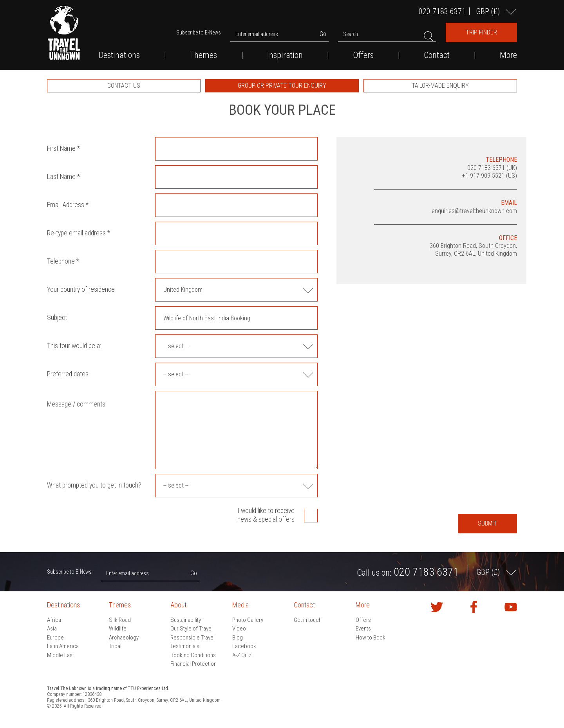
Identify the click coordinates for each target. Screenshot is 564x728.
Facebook (244, 646)
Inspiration (285, 55)
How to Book (371, 638)
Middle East (61, 655)
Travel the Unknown (64, 33)
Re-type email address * (79, 233)
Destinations (119, 55)
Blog (238, 638)
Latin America (63, 646)
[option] (124, 86)
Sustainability (186, 620)
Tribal (115, 646)
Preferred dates (68, 374)
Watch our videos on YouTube (511, 607)
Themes (203, 55)
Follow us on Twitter (437, 607)
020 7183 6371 (442, 11)
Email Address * (68, 205)
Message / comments (76, 404)
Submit (487, 523)
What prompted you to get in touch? (94, 485)
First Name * (63, 148)
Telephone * (63, 261)
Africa (54, 620)
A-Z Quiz (242, 655)
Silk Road (120, 620)
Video (239, 629)
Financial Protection (193, 664)
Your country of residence (81, 289)
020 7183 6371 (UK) (492, 168)
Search (351, 34)
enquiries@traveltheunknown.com (474, 211)
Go (323, 34)
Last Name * (63, 177)
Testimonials (185, 646)
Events (363, 629)
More (508, 55)
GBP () (489, 11)
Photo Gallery (248, 620)
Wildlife (118, 629)
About (178, 605)
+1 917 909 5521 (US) (490, 176)
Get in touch (308, 620)
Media (240, 605)
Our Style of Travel (192, 629)
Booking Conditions (193, 655)
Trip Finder (481, 32)
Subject (57, 318)
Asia (52, 629)
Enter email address (257, 34)
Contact (437, 55)
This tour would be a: (74, 346)
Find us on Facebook (474, 607)
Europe (55, 638)
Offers (363, 55)
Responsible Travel (193, 638)
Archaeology (124, 638)
